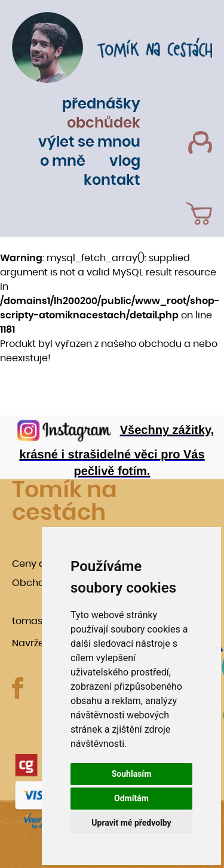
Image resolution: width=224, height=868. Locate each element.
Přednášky (101, 104)
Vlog (125, 162)
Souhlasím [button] (132, 774)
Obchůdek (104, 123)
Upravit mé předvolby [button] (131, 823)
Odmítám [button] (131, 798)
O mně (63, 162)
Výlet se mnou (89, 142)
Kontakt (112, 181)
